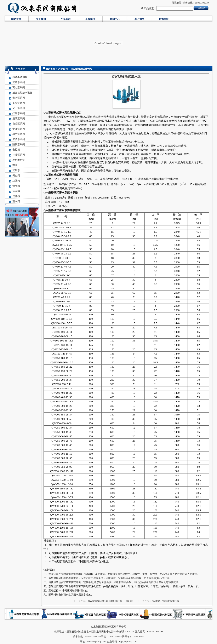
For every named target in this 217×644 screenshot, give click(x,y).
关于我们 (41, 19)
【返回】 (130, 601)
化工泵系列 (19, 108)
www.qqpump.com (97, 642)
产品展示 (65, 19)
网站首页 (16, 19)
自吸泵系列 (19, 124)
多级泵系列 (19, 103)
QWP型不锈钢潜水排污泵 (166, 601)
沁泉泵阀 (146, 582)
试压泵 (16, 170)
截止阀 (16, 176)
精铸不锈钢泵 (20, 77)
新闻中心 (115, 19)
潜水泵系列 (19, 98)
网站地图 (176, 3)
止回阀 (16, 181)
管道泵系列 (19, 82)
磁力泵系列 (19, 134)
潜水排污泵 (72, 133)
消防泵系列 (19, 119)
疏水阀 (16, 201)
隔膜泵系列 (19, 144)
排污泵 (66, 162)
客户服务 (139, 19)
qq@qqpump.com (128, 642)
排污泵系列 (19, 113)
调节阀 (16, 186)
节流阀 (16, 191)
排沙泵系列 (19, 155)
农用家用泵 (19, 160)
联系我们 (164, 19)
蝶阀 (15, 165)
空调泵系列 (19, 139)
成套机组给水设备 (22, 93)
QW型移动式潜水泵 (94, 117)
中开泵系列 (19, 129)
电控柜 (16, 150)
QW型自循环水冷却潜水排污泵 (105, 601)
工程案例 (90, 19)
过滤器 (16, 196)
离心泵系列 (19, 87)
